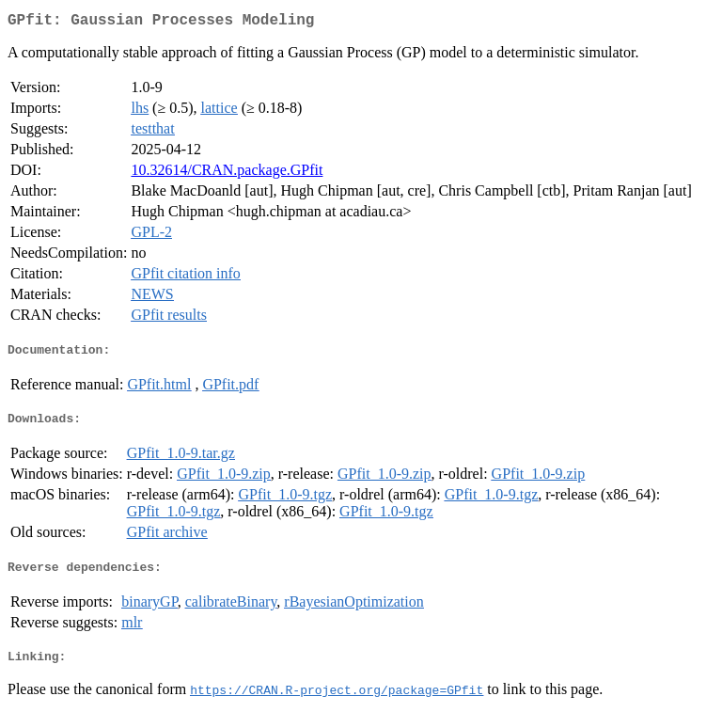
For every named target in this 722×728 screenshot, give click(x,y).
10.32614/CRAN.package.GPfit (227, 174)
